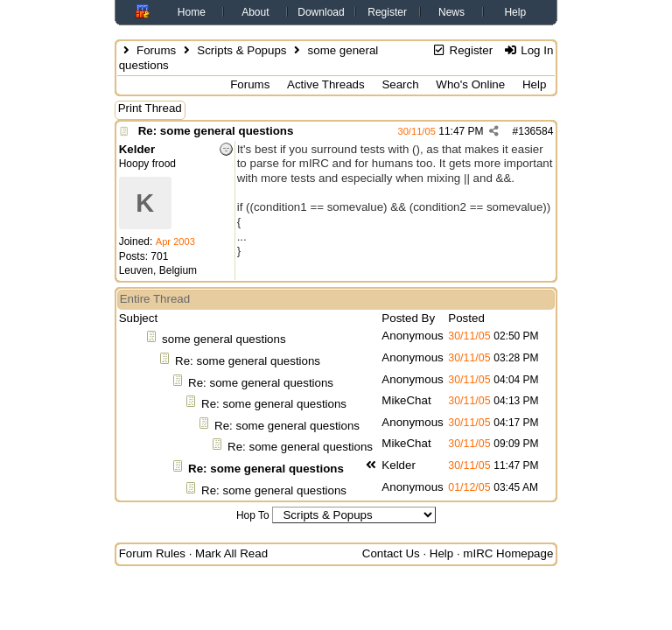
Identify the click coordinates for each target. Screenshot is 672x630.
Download (321, 12)
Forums (156, 50)
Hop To (253, 515)
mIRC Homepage (508, 553)
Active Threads (326, 84)
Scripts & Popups (241, 50)
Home (192, 12)
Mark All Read (231, 553)
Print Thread (150, 108)
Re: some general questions (216, 131)
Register (387, 12)
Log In (528, 50)
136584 (535, 131)
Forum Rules (152, 553)
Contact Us (391, 553)
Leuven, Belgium (158, 270)
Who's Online (470, 84)
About (255, 12)
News (451, 12)
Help (515, 12)
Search (400, 84)
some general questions (224, 339)
